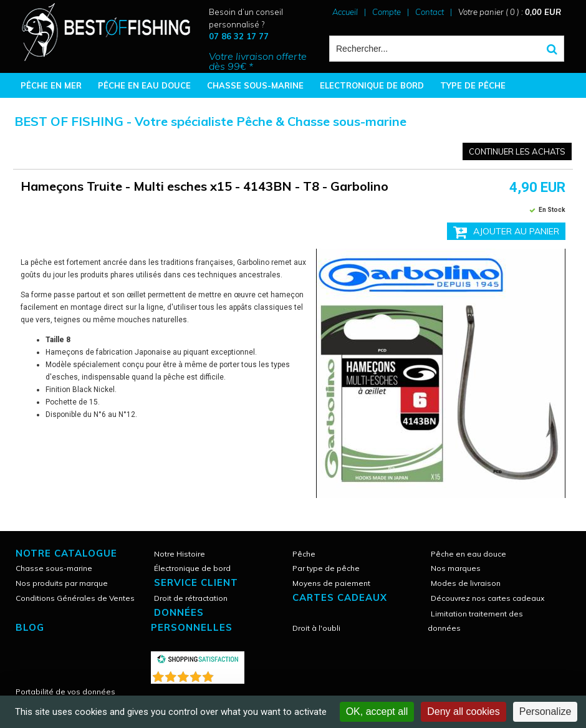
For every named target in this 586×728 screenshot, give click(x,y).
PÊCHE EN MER (51, 85)
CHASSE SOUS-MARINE (255, 85)
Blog (30, 627)
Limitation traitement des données (475, 621)
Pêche (304, 554)
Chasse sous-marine (54, 568)
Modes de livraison (466, 583)
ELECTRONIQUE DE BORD (372, 85)
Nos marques (456, 568)
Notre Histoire (180, 554)
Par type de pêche (326, 568)
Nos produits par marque (62, 583)
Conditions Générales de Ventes (75, 598)
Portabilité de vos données (65, 692)
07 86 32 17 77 (239, 36)
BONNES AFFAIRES (59, 110)
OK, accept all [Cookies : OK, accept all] (377, 711)
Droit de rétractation (191, 598)
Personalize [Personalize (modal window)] (545, 711)
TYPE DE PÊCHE (473, 85)
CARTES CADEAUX (340, 597)
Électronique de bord (192, 568)
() (230, 674)
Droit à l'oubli (316, 628)
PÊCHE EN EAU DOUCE (144, 85)
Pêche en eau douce (468, 554)
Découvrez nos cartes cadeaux (488, 598)
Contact (430, 12)
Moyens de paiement (331, 583)
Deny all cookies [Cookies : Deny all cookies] (464, 711)
